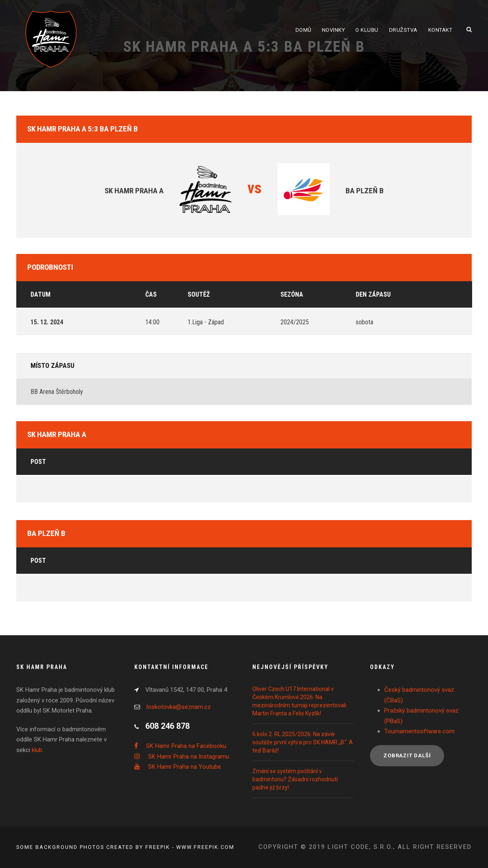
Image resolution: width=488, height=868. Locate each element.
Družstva (403, 30)
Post (38, 462)
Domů (303, 30)
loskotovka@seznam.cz (179, 707)
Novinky (334, 30)
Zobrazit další (407, 755)
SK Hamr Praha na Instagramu (189, 756)
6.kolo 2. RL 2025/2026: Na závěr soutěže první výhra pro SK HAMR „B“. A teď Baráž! (303, 742)
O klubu (367, 30)
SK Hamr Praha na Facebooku (186, 746)
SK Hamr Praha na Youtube (185, 767)
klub (37, 750)
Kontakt (440, 30)
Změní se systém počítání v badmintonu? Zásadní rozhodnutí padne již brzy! (295, 779)
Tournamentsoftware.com (419, 731)
